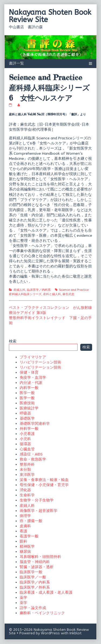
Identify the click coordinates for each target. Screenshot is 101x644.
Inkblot (76, 633)
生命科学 (27, 495)
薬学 (23, 598)
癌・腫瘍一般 (31, 521)
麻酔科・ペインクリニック (42, 613)
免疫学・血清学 (33, 378)
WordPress (50, 633)
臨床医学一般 (31, 572)
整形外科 (27, 464)
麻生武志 (68, 294)
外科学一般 (29, 429)
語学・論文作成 (33, 608)
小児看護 (27, 434)
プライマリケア (33, 357)
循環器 (25, 444)
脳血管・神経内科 (35, 562)
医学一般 (27, 393)
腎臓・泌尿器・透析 (37, 567)
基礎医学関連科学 (35, 424)
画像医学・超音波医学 (39, 511)
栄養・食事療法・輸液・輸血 (44, 480)
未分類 (25, 470)
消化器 (25, 490)
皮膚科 (25, 526)
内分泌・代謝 (31, 383)
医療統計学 (29, 408)
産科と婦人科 (52, 294)
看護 (23, 531)
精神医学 (27, 546)
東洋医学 (27, 475)
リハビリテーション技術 (40, 362)
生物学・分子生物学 (37, 500)
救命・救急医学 (33, 459)
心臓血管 (27, 449)
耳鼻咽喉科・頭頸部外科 (40, 557)
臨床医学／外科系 (35, 587)
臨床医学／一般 (33, 577)
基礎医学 (27, 418)
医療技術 (27, 403)
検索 (13, 341)
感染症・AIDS (31, 454)
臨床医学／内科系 (39, 290)
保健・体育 (29, 372)
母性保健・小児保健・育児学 (44, 485)
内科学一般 (29, 388)
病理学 (25, 516)
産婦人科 (19, 290)
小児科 (25, 439)
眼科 (23, 541)
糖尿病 (25, 552)
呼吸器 (25, 413)
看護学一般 (29, 536)
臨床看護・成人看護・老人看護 (46, 592)
